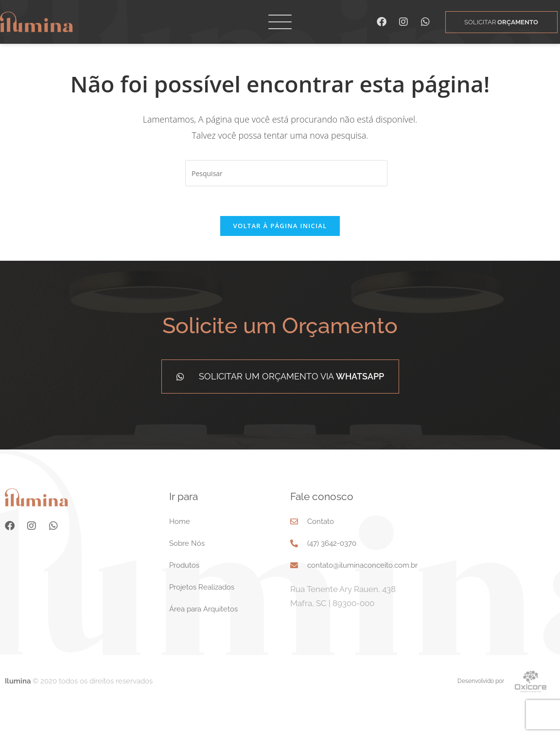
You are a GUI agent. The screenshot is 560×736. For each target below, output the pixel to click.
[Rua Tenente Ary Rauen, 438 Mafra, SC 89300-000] (498, 553)
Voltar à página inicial (280, 226)
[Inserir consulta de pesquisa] (286, 173)
